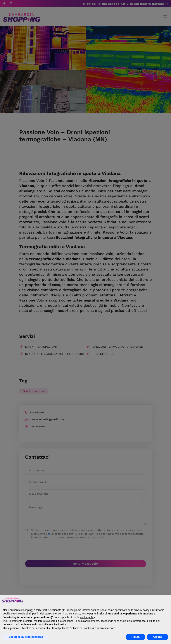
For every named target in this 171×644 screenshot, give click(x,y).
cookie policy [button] (88, 617)
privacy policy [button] (142, 610)
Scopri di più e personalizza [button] (26, 637)
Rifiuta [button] (136, 637)
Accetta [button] (157, 637)
